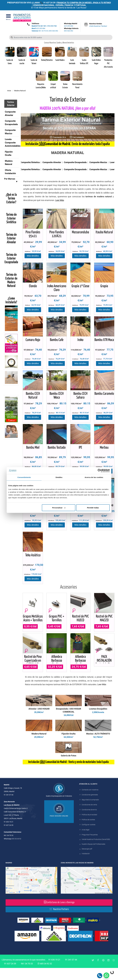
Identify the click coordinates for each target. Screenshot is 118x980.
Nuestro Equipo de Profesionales (93, 856)
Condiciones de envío (89, 822)
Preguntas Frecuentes (90, 847)
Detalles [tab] (59, 477)
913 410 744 (52, 26)
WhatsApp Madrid (71, 25)
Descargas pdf (87, 861)
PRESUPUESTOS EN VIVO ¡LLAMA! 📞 (25, 3)
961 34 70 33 (40, 31)
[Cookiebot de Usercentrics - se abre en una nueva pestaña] (99, 471)
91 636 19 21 (54, 972)
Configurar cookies (88, 837)
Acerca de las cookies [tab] (94, 477)
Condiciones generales (90, 807)
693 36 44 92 (16, 851)
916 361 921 (42, 26)
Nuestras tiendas (98, 25)
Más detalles (33, 257)
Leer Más (102, 696)
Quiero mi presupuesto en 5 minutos (59, 808)
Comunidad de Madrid (58, 144)
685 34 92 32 (45, 975)
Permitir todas (93, 508)
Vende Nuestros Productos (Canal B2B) (96, 851)
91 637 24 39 (49, 3)
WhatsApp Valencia (71, 30)
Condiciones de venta (89, 817)
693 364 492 (54, 31)
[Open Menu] (8, 18)
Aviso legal (86, 842)
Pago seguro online (59, 828)
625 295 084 (38, 28)
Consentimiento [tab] (24, 477)
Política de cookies (88, 832)
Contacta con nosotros (90, 802)
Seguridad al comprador (90, 812)
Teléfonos (35, 24)
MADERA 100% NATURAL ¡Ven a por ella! (68, 109)
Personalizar (59, 508)
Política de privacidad (89, 827)
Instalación (86, 866)
